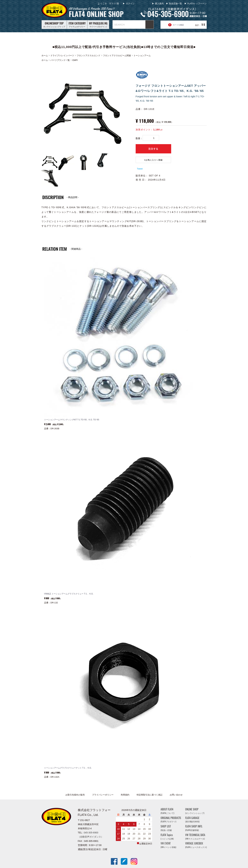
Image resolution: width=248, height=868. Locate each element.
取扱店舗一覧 (175, 4)
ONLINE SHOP (195, 811)
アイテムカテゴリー (77, 24)
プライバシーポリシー (103, 795)
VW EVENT (168, 845)
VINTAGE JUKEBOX (196, 845)
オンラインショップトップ (54, 24)
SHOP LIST (166, 828)
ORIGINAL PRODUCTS (171, 819)
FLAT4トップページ (197, 4)
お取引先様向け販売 (75, 795)
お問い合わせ (176, 795)
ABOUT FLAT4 (167, 811)
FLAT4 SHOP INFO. (194, 828)
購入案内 (159, 4)
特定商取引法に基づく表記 (150, 795)
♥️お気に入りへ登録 (153, 160)
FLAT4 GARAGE (192, 819)
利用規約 (125, 795)
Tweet (140, 169)
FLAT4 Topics (167, 837)
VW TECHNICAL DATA (195, 837)
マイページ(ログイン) (98, 24)
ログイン (130, 4)
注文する (153, 149)
